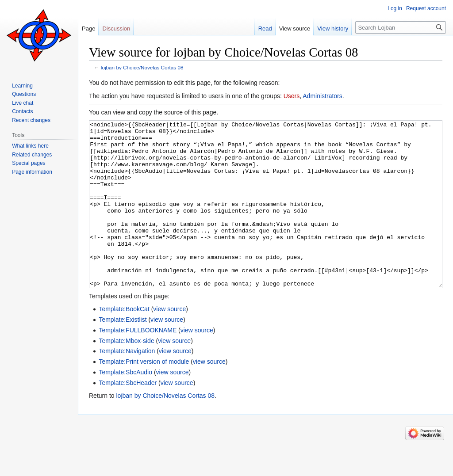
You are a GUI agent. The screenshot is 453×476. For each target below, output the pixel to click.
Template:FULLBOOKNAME (138, 363)
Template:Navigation (127, 384)
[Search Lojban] (401, 27)
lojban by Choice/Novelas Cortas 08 (142, 67)
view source (169, 342)
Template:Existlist (123, 353)
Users (292, 96)
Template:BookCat (124, 342)
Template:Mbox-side (126, 374)
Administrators (322, 96)
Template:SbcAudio (125, 405)
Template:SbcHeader (128, 416)
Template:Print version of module (144, 395)
